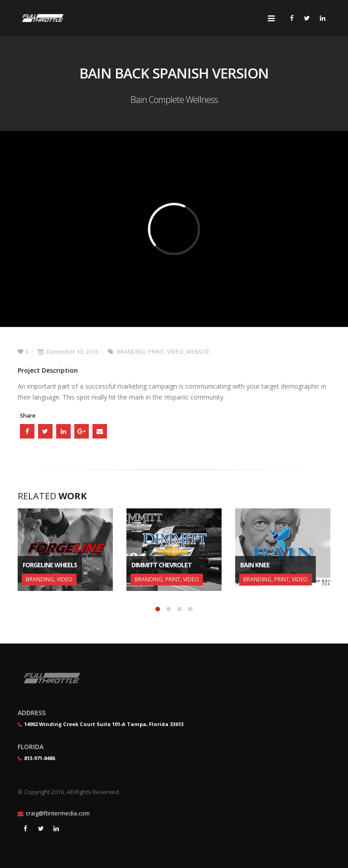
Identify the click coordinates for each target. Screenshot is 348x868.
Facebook (27, 431)
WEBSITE (198, 352)
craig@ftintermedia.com (58, 813)
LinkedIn (63, 431)
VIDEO (175, 352)
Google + (82, 431)
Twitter (45, 431)
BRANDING (131, 352)
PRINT (156, 352)
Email (100, 431)
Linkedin (56, 829)
